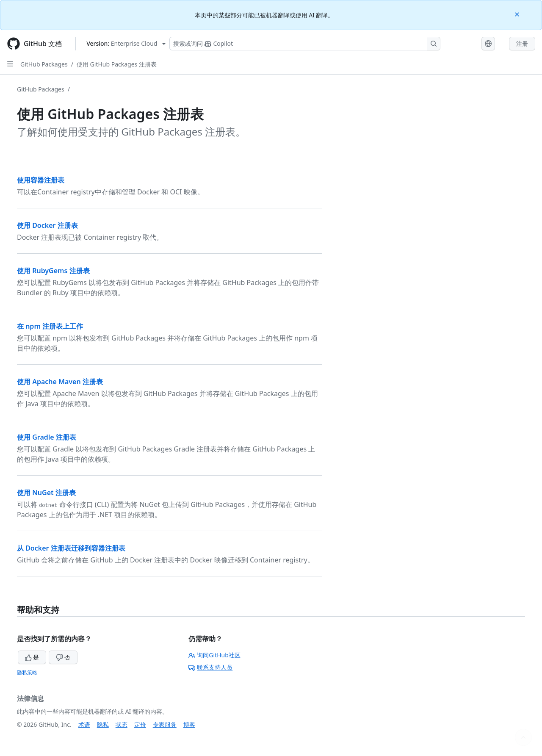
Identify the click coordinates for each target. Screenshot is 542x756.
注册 (522, 43)
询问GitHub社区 (214, 655)
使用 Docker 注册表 (47, 225)
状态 (122, 724)
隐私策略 (27, 672)
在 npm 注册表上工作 (50, 326)
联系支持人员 (210, 667)
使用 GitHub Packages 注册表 (117, 64)
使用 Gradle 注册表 (47, 437)
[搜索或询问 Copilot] (305, 44)
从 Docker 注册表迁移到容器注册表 (71, 548)
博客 (189, 724)
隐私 (103, 724)
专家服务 (165, 724)
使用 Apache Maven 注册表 (60, 382)
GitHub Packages (44, 64)
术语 (84, 724)
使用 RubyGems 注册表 (53, 271)
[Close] (518, 14)
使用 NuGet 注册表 (46, 493)
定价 (140, 724)
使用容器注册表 (41, 180)
